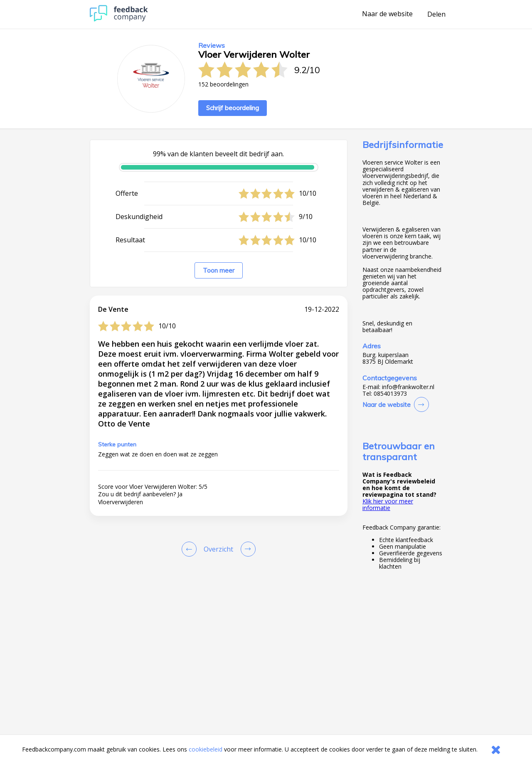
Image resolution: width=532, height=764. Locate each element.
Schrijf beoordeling (233, 108)
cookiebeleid (206, 749)
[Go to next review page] (246, 549)
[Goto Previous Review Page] (191, 549)
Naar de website (387, 14)
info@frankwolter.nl (408, 387)
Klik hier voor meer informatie (388, 504)
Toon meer (219, 270)
